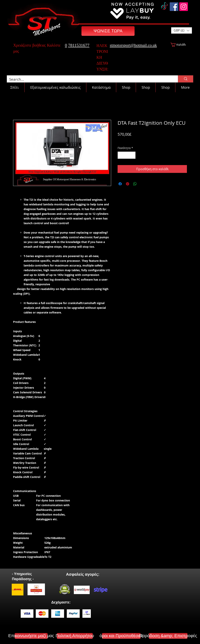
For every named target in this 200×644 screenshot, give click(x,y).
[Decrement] (121, 155)
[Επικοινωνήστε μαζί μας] (31, 636)
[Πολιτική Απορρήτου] (75, 636)
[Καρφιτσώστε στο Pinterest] (128, 184)
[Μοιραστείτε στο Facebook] (120, 184)
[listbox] (182, 30)
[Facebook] (174, 7)
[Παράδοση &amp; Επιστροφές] (168, 636)
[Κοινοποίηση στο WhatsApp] (135, 184)
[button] (182, 30)
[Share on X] (142, 184)
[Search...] (89, 79)
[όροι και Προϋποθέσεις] (121, 636)
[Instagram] (184, 7)
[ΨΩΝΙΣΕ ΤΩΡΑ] (108, 31)
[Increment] (133, 155)
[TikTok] (164, 7)
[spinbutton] (127, 155)
